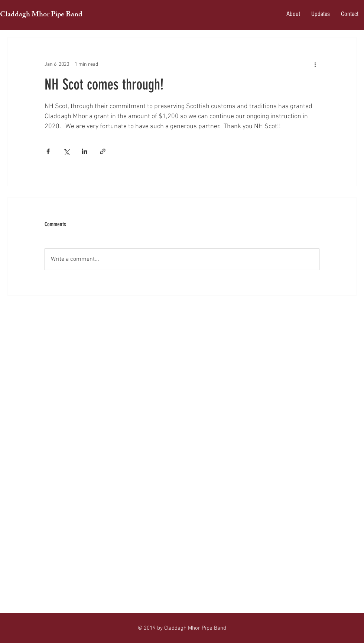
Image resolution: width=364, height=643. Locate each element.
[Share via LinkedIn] (84, 151)
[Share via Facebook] (48, 151)
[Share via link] (103, 151)
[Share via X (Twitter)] (66, 151)
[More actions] (315, 64)
